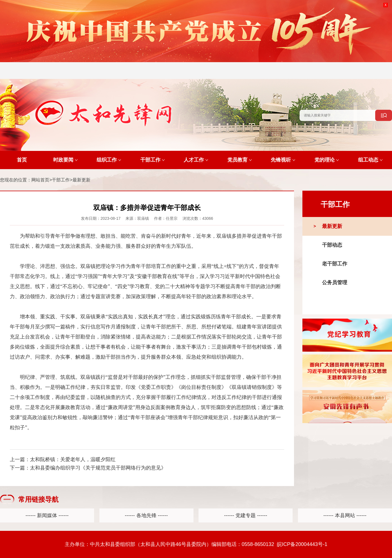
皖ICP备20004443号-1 (302, 544)
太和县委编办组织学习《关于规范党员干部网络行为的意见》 (98, 468)
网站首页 (40, 180)
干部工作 (61, 180)
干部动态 (332, 245)
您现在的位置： (16, 180)
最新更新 (81, 180)
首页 (22, 160)
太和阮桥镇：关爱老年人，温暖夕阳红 (73, 459)
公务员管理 (335, 282)
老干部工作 (335, 264)
